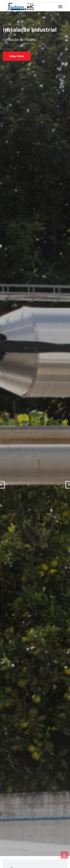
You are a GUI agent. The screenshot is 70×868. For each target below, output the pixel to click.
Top (64, 855)
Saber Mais (17, 56)
